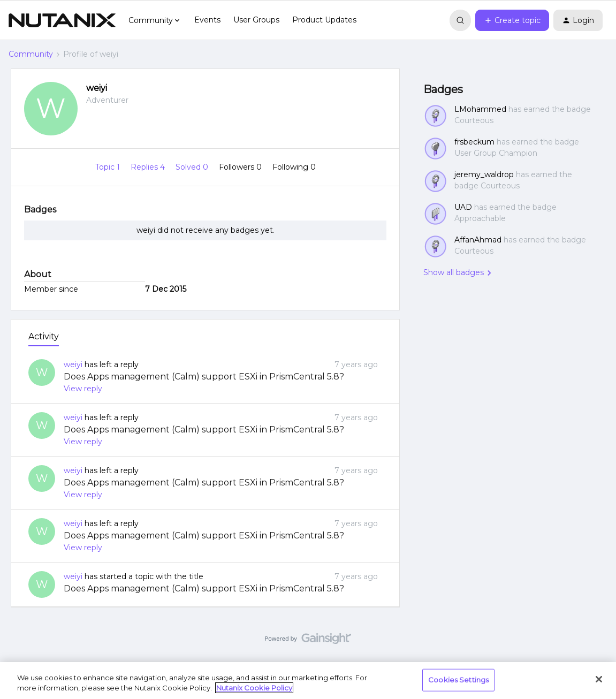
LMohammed (480, 109)
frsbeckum (474, 142)
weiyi (97, 88)
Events (207, 20)
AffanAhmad (478, 240)
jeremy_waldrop (484, 174)
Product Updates (324, 20)
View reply (83, 389)
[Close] (599, 679)
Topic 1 (109, 167)
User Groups (256, 20)
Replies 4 (149, 167)
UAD (463, 207)
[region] (308, 681)
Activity (44, 336)
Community (31, 54)
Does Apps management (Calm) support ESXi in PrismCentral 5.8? (204, 377)
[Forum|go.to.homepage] (62, 20)
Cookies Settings (458, 680)
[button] (512, 20)
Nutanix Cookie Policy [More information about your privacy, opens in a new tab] (254, 688)
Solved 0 (193, 167)
